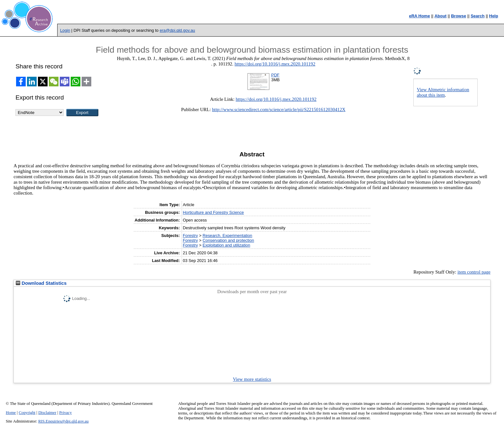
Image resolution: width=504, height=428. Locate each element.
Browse (459, 16)
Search (477, 16)
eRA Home (419, 16)
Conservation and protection (228, 240)
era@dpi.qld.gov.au (177, 30)
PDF (275, 75)
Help (494, 16)
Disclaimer (47, 413)
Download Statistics (41, 283)
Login (65, 30)
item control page (474, 272)
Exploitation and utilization (226, 245)
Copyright (27, 413)
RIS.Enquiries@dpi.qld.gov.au (63, 421)
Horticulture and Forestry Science (213, 212)
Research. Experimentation (227, 236)
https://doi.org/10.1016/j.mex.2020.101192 (275, 64)
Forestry (190, 236)
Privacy (65, 413)
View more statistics (252, 379)
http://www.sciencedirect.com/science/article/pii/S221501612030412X (279, 109)
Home (11, 413)
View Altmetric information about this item (443, 92)
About (441, 16)
